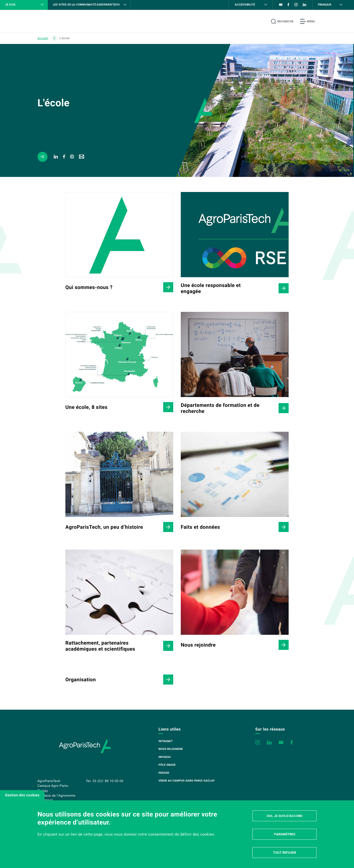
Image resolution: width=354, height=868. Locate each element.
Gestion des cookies (22, 795)
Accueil (43, 38)
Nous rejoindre (171, 749)
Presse (164, 773)
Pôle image (167, 765)
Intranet (166, 741)
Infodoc (165, 757)
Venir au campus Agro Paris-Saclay (187, 781)
